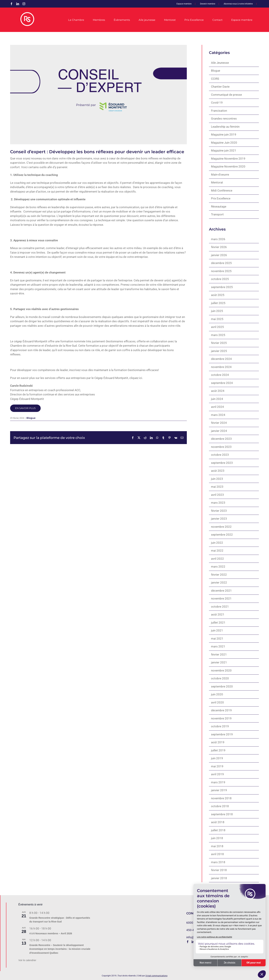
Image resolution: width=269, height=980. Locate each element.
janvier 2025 (219, 351)
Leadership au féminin (225, 127)
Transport (217, 214)
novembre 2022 (221, 527)
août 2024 (218, 391)
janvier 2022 (219, 583)
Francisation (219, 111)
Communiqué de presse (226, 95)
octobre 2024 (220, 375)
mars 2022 (218, 567)
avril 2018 (217, 854)
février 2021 (219, 654)
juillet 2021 (218, 623)
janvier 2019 (219, 790)
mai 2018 (217, 846)
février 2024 (219, 423)
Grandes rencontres (224, 119)
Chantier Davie (220, 87)
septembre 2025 (222, 287)
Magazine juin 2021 (224, 150)
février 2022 (219, 575)
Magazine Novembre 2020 (228, 166)
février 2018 (219, 870)
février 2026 (219, 247)
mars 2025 (218, 335)
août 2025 (218, 295)
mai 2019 (217, 766)
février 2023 (219, 511)
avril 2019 (217, 774)
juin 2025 (217, 311)
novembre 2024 (221, 367)
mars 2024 (218, 415)
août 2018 (218, 822)
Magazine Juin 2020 (224, 143)
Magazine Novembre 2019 (228, 159)
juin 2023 (217, 479)
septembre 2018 (222, 814)
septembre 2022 (222, 535)
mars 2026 (218, 239)
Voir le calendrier (27, 960)
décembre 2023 (221, 439)
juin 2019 (217, 758)
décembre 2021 (221, 591)
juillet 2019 (218, 750)
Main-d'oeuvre (220, 175)
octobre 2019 (220, 726)
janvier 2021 (219, 662)
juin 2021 (217, 630)
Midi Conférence (222, 191)
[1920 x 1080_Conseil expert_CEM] (98, 95)
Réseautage (219, 206)
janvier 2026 (219, 255)
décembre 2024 (221, 359)
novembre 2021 (221, 598)
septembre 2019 (222, 734)
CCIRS (215, 79)
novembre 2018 (221, 798)
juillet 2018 (218, 830)
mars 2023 (218, 503)
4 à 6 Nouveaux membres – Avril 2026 (51, 933)
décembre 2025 (221, 263)
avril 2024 (217, 407)
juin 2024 (217, 399)
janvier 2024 (219, 431)
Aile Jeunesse (220, 63)
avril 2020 (217, 702)
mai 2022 (217, 551)
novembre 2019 (221, 718)
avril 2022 (217, 559)
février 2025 (219, 343)
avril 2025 (217, 327)
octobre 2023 (220, 455)
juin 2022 (217, 543)
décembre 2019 (221, 710)
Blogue (31, 418)
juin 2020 (217, 694)
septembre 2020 (222, 686)
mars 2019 (218, 782)
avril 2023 (217, 495)
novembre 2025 (221, 271)
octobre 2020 (220, 678)
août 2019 (218, 742)
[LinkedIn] (193, 942)
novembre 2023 (221, 447)
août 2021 (218, 614)
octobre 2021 (220, 607)
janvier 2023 (219, 519)
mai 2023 (217, 487)
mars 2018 (218, 862)
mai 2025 (217, 319)
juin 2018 (217, 838)
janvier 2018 (219, 878)
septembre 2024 (222, 383)
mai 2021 (217, 639)
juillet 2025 (218, 303)
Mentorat (217, 182)
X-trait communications (156, 976)
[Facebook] (188, 942)
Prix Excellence (221, 198)
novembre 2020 (221, 670)
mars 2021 (218, 646)
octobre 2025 (220, 279)
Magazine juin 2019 (224, 135)
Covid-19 (217, 103)
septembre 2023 (222, 463)
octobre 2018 (220, 806)
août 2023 (218, 471)
